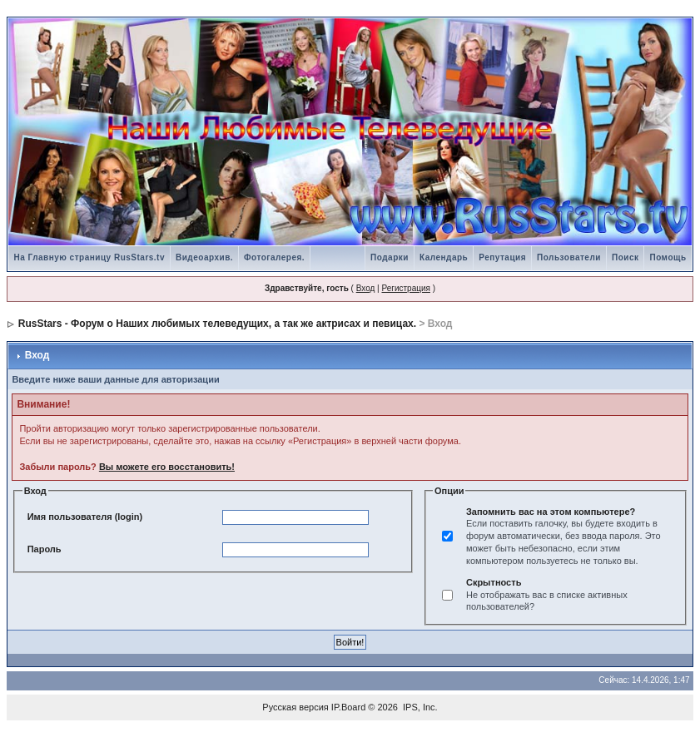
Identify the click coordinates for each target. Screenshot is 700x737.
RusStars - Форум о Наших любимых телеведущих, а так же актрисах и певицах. (217, 324)
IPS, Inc (419, 707)
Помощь (668, 257)
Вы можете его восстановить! (167, 467)
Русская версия (295, 707)
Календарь (444, 257)
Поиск (626, 257)
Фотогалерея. (274, 257)
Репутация (502, 257)
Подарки (390, 257)
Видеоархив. (204, 257)
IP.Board (348, 707)
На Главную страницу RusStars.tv (89, 257)
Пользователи (569, 257)
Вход (366, 288)
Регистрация (405, 288)
